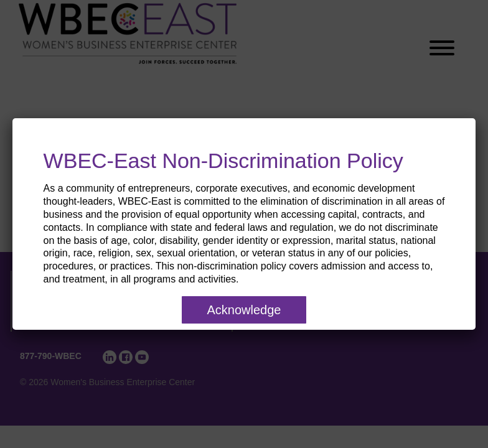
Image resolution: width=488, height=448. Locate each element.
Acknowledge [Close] (244, 310)
